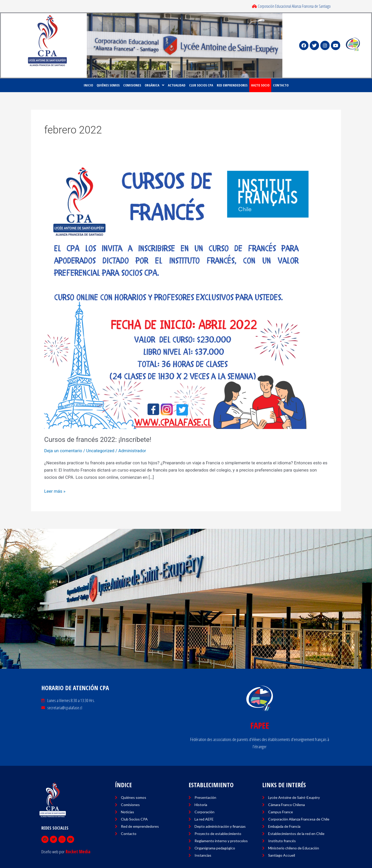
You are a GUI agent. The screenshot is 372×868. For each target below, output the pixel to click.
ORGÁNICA (154, 85)
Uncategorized (100, 451)
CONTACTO (281, 85)
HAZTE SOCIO (260, 85)
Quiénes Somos (108, 85)
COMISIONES (132, 85)
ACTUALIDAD (177, 85)
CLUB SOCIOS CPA (201, 85)
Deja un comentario (63, 451)
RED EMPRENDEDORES (232, 85)
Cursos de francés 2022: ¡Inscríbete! (98, 440)
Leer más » (55, 491)
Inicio (88, 85)
